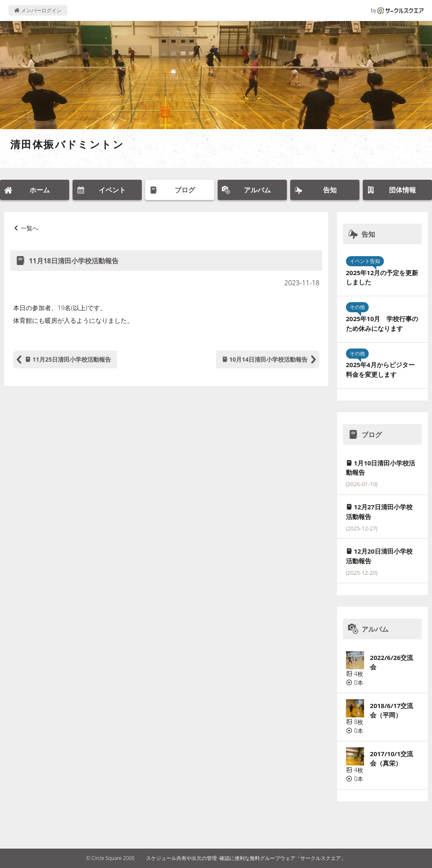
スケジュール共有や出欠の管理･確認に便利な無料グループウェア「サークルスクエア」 (246, 858)
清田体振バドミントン (67, 144)
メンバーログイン (38, 10)
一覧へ (30, 228)
